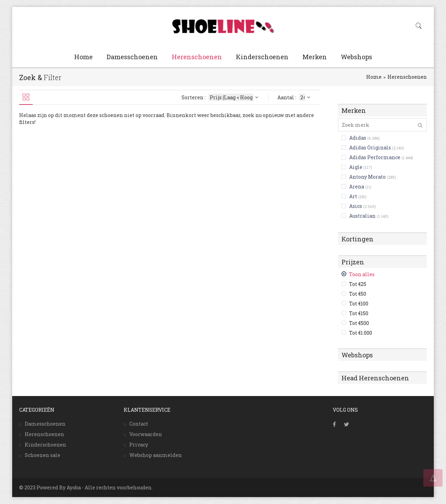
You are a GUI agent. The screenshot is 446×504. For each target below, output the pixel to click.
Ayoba (74, 487)
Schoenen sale (43, 455)
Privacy (139, 445)
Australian (362, 216)
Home (83, 57)
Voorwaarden (146, 434)
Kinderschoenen (262, 57)
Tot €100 (359, 304)
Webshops (356, 57)
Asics (356, 206)
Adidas (358, 138)
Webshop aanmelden (156, 455)
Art (353, 196)
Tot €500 (359, 323)
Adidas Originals (370, 148)
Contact (139, 424)
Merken (315, 57)
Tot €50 (358, 294)
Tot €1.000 (361, 333)
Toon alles (362, 274)
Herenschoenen (197, 57)
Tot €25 (358, 284)
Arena (357, 187)
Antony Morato (367, 177)
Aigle (356, 167)
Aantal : (295, 97)
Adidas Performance (375, 157)
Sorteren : (221, 97)
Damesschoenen (132, 57)
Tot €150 (359, 313)
